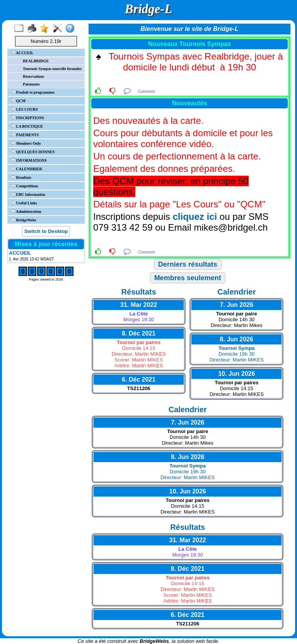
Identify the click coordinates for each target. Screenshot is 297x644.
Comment (146, 92)
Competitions (25, 186)
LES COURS (25, 109)
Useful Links (24, 203)
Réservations (33, 76)
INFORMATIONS (29, 160)
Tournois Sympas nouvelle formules (52, 69)
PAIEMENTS (25, 135)
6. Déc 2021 (139, 379)
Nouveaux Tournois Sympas (189, 44)
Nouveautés (190, 103)
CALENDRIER (27, 169)
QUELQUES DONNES (33, 152)
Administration (26, 211)
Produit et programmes (33, 92)
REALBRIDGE (36, 61)
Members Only (26, 143)
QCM (18, 101)
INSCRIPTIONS (28, 118)
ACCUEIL (22, 53)
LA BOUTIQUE (27, 126)
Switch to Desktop (46, 231)
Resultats (21, 177)
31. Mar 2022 (139, 305)
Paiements (31, 84)
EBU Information (28, 194)
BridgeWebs (24, 220)
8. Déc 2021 (139, 333)
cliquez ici (195, 217)
